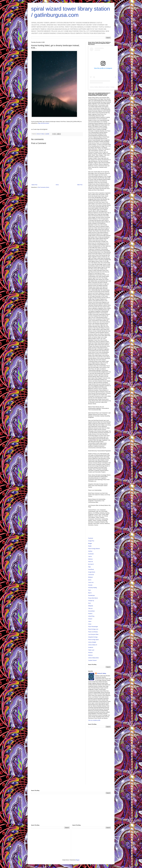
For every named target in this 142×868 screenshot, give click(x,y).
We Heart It (91, 564)
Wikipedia (91, 606)
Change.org (91, 601)
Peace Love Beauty (93, 632)
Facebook (91, 538)
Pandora (90, 614)
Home (57, 185)
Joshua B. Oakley (102, 673)
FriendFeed (91, 569)
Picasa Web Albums (93, 598)
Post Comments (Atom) (43, 187)
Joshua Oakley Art (93, 645)
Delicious (90, 559)
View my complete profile (94, 720)
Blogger (90, 543)
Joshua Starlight (92, 642)
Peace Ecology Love (93, 629)
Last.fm (90, 556)
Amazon (90, 619)
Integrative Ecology (93, 637)
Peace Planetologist (93, 627)
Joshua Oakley (94, 87)
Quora (90, 580)
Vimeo (90, 624)
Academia (91, 647)
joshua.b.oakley (105, 87)
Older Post (80, 185)
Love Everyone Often (93, 634)
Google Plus (91, 541)
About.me (91, 562)
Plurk (89, 590)
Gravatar (90, 585)
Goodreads (91, 554)
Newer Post (34, 185)
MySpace (90, 577)
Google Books (92, 572)
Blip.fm (90, 593)
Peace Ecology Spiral (93, 640)
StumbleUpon (92, 595)
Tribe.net (90, 608)
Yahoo (90, 621)
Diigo (89, 567)
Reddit (90, 546)
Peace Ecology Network (94, 549)
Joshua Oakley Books (93, 658)
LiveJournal (91, 575)
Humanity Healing (93, 588)
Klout (89, 603)
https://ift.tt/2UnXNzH (44, 123)
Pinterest (90, 653)
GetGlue (90, 551)
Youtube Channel (92, 660)
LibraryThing (91, 616)
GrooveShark (91, 611)
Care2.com (91, 582)
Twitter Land (91, 650)
